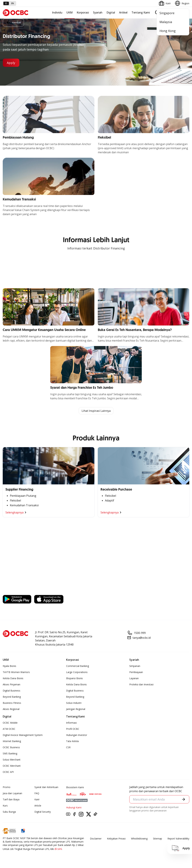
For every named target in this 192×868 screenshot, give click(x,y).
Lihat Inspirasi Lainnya (96, 411)
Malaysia (166, 22)
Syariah (98, 12)
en (13, 3)
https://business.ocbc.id (19, 590)
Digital (111, 12)
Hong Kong (168, 31)
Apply (11, 63)
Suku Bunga (9, 812)
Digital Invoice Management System (23, 735)
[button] (183, 799)
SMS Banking (10, 753)
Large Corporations (77, 672)
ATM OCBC (9, 729)
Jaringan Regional (76, 709)
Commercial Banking (78, 666)
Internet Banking (12, 741)
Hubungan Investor (77, 735)
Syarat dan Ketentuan (46, 787)
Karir (37, 799)
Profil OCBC (73, 729)
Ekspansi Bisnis (74, 678)
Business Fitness (12, 703)
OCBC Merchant (12, 766)
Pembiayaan (136, 672)
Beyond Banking (12, 697)
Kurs (5, 806)
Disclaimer (96, 839)
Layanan (134, 678)
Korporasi (83, 12)
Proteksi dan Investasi (141, 684)
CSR (68, 747)
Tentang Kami (141, 12)
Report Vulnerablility (178, 839)
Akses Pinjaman (11, 684)
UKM (70, 12)
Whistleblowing (139, 839)
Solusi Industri (74, 703)
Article (38, 806)
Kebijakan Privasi (116, 839)
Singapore (167, 13)
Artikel (123, 12)
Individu (57, 12)
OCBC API (8, 772)
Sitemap (158, 839)
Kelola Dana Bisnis (13, 678)
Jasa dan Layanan (12, 793)
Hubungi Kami (74, 807)
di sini (58, 849)
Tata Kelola (72, 741)
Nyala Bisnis (9, 666)
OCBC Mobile (10, 723)
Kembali (13, 23)
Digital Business (11, 691)
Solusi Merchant (12, 760)
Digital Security (43, 812)
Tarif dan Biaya (11, 799)
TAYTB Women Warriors (16, 672)
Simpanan (135, 666)
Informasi (71, 723)
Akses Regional (11, 709)
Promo (7, 787)
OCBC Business (11, 747)
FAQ (37, 793)
